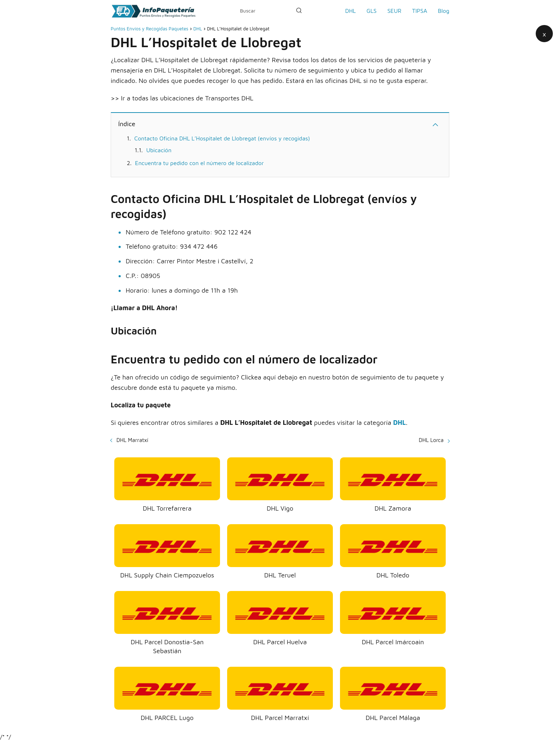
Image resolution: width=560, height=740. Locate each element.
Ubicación (159, 150)
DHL (350, 11)
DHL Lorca (431, 440)
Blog (444, 11)
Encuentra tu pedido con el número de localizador (199, 163)
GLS (371, 11)
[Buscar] (299, 10)
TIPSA (420, 11)
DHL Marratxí (132, 440)
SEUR (394, 11)
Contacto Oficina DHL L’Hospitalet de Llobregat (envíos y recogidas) (222, 138)
